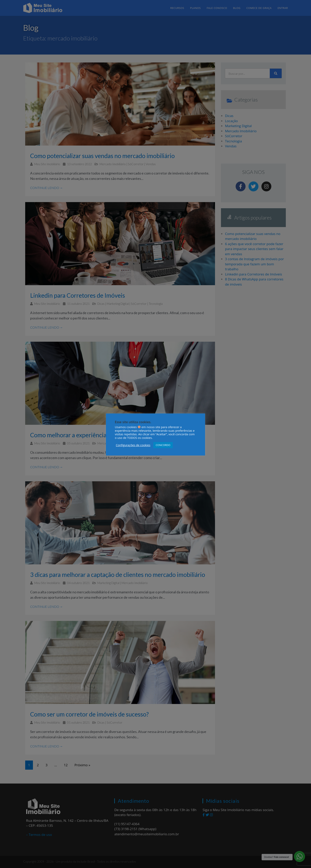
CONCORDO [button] (163, 445)
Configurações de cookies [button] (133, 445)
